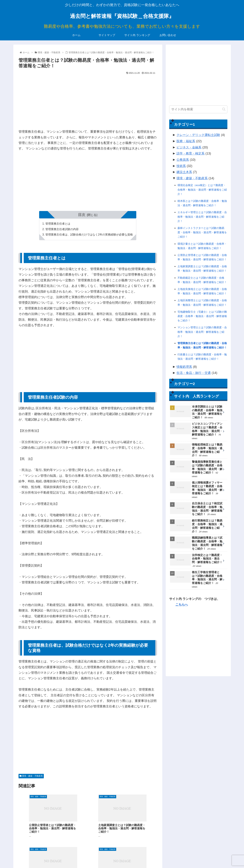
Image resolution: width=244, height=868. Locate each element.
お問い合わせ (220, 857)
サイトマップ (176, 857)
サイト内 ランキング (198, 857)
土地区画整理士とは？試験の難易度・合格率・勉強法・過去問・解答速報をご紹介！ (202, 302)
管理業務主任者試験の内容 (62, 229)
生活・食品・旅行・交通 (194, 373)
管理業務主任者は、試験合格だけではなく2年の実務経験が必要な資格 (89, 235)
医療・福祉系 (186, 141)
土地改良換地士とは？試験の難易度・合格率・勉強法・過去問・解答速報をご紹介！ (202, 291)
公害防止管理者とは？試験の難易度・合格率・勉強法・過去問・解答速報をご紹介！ (202, 257)
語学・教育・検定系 (190, 153)
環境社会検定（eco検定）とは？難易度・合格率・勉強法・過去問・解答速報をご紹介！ (202, 189)
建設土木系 (184, 172)
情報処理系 (184, 367)
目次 (82, 215)
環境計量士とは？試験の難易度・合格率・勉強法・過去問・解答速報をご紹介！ (202, 246)
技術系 (181, 166)
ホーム (161, 857)
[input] (198, 109)
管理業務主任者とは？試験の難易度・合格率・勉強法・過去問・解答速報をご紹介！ (202, 345)
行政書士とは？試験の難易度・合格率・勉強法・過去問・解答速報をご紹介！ (202, 357)
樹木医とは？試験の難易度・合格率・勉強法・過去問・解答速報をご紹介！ (202, 203)
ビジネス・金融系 (189, 147)
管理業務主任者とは (58, 224)
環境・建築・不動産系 (31, 776)
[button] (224, 109)
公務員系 (183, 160)
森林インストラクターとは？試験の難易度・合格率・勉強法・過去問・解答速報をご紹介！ (202, 232)
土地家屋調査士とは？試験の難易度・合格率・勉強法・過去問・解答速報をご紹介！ (202, 268)
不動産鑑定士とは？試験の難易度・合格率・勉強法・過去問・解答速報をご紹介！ (202, 280)
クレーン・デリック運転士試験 (198, 135)
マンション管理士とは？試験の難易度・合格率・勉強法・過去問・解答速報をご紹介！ (202, 332)
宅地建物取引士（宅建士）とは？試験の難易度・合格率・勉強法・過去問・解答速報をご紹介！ (202, 316)
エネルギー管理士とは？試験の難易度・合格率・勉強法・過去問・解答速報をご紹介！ (202, 217)
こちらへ (182, 605)
